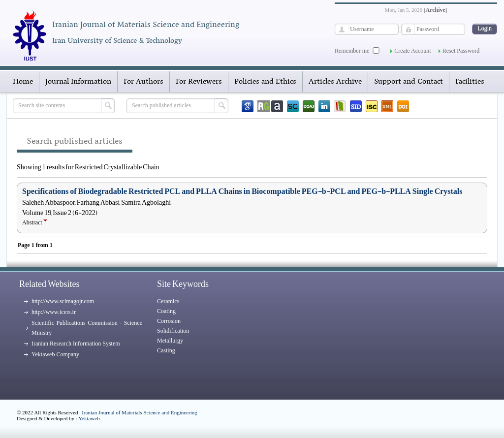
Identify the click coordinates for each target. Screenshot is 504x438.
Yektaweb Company (55, 354)
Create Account (412, 51)
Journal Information (78, 82)
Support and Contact (409, 82)
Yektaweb (89, 418)
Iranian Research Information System (76, 344)
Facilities (470, 82)
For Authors (143, 82)
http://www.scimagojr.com (63, 301)
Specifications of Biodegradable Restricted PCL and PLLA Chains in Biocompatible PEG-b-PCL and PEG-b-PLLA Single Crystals (242, 191)
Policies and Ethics (265, 82)
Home (23, 82)
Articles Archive (335, 82)
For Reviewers (199, 82)
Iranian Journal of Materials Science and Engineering (140, 412)
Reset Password (461, 51)
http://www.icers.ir (54, 312)
